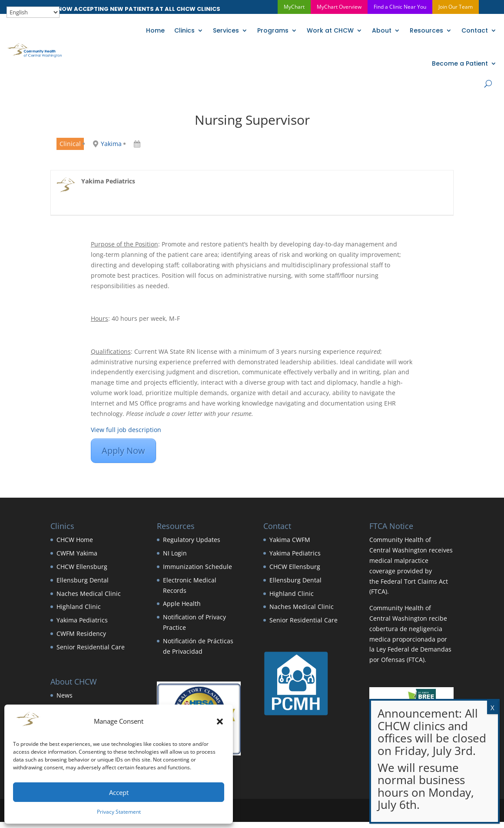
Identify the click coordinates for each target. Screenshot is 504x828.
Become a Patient (460, 63)
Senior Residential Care (91, 647)
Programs (273, 30)
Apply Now (123, 451)
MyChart (294, 7)
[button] (220, 722)
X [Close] (492, 708)
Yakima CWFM (290, 540)
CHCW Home (75, 540)
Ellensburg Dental (83, 580)
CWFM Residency (81, 633)
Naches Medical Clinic (89, 594)
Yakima (111, 144)
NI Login (175, 553)
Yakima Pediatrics (82, 620)
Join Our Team (456, 7)
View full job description (126, 430)
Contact (475, 30)
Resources (426, 30)
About (382, 30)
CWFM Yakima (77, 553)
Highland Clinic (79, 607)
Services (226, 30)
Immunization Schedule (197, 567)
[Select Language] (33, 12)
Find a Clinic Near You (400, 7)
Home (155, 30)
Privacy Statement (119, 812)
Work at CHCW (330, 30)
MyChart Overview (339, 7)
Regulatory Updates (192, 540)
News (65, 695)
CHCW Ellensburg (82, 567)
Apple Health (182, 604)
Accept (119, 792)
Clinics (184, 30)
